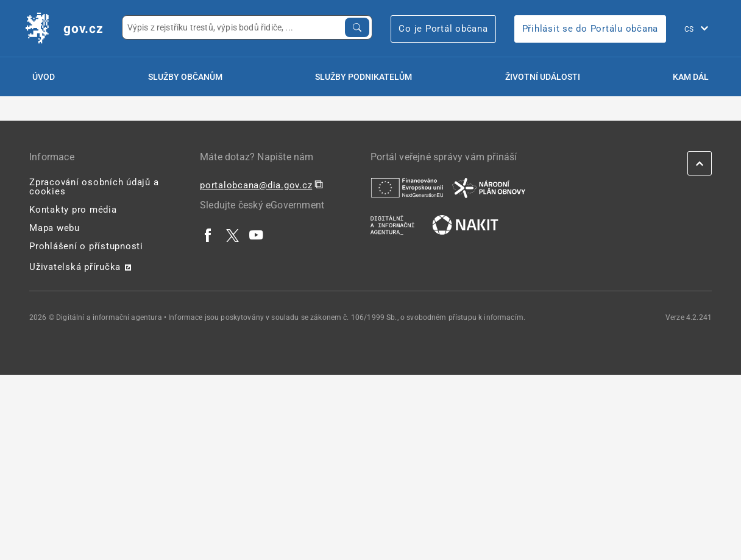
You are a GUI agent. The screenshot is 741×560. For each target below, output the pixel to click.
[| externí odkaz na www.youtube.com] (257, 235)
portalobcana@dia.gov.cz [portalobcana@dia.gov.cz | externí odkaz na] (256, 185)
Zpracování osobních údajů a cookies (94, 187)
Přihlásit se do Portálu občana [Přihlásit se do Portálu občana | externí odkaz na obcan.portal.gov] (590, 29)
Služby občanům (185, 77)
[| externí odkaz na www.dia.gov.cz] (392, 224)
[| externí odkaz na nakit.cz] (465, 224)
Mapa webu (55, 228)
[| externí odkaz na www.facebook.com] (208, 235)
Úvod (44, 77)
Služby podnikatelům (363, 77)
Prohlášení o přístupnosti (86, 246)
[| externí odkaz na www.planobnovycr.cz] (489, 187)
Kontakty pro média (73, 210)
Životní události (543, 77)
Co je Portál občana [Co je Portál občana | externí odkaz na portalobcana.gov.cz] (443, 29)
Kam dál (691, 77)
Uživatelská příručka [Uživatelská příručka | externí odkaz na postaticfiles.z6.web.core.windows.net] (75, 267)
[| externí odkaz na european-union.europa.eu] (407, 187)
